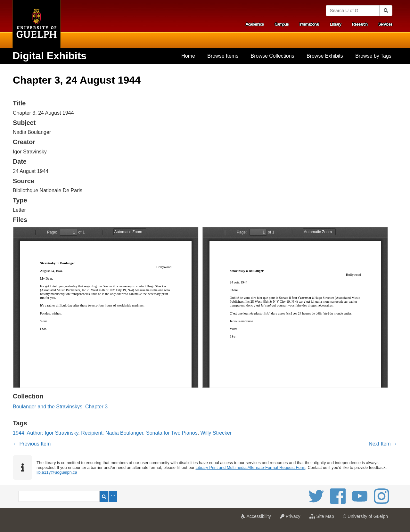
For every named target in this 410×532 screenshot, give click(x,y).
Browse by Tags (373, 56)
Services (385, 24)
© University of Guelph (365, 516)
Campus (282, 24)
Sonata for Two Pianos (172, 433)
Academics (254, 24)
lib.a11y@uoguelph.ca (57, 472)
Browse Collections (273, 56)
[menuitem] (188, 56)
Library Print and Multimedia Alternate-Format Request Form (251, 467)
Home (188, 56)
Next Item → (383, 444)
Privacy (292, 518)
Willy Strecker (216, 433)
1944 (19, 433)
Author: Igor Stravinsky (53, 433)
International (309, 24)
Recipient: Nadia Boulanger (112, 433)
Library (336, 24)
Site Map (323, 518)
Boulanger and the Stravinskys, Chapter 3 (60, 407)
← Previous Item (32, 444)
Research (360, 24)
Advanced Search (113, 496)
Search (104, 496)
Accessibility (257, 518)
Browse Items (223, 56)
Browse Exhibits (325, 56)
